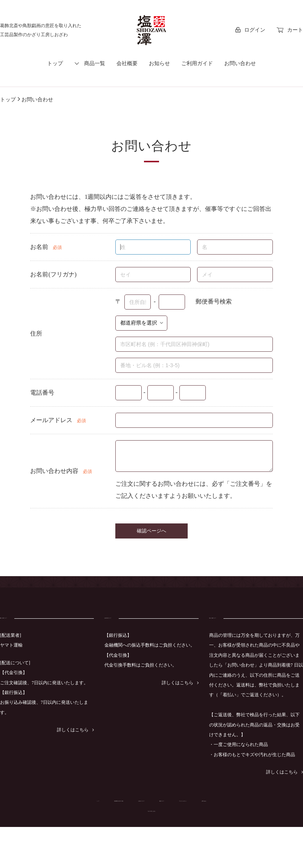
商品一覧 (95, 63)
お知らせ (159, 63)
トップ (55, 63)
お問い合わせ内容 (54, 471)
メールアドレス (51, 420)
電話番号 (42, 393)
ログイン (250, 30)
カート (290, 30)
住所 (36, 333)
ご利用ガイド (197, 63)
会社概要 (127, 63)
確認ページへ (151, 531)
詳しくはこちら (75, 741)
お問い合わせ (240, 63)
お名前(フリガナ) (53, 274)
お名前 (39, 247)
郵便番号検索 (214, 301)
